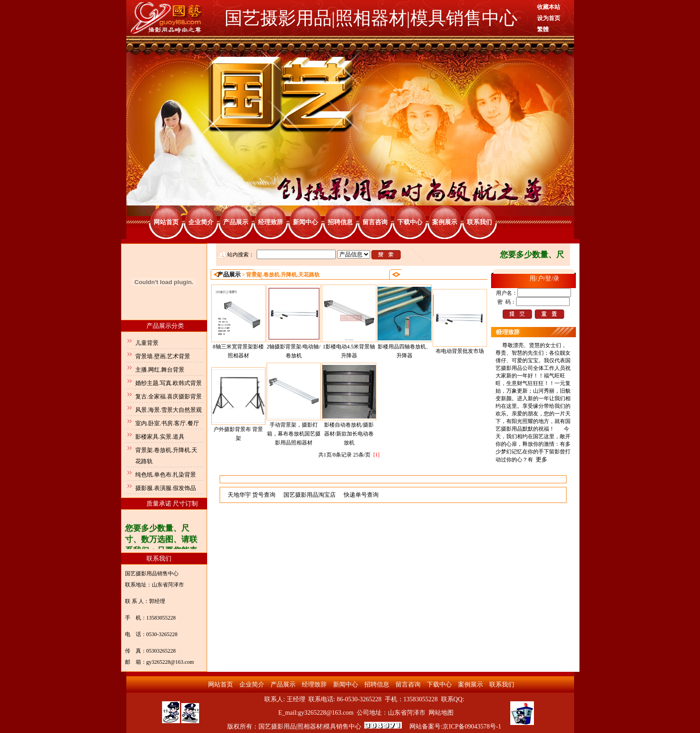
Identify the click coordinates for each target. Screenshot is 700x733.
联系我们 (479, 222)
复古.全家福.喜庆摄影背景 (169, 396)
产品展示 (236, 222)
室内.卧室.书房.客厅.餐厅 (167, 423)
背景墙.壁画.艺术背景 (163, 356)
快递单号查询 (361, 495)
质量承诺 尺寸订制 (172, 504)
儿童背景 (147, 343)
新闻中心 (305, 222)
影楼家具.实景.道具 (160, 437)
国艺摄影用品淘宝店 (310, 495)
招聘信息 (340, 222)
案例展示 (445, 222)
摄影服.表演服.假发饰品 (166, 488)
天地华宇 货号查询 (252, 495)
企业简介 (201, 222)
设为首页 (549, 18)
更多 (542, 459)
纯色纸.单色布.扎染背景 (166, 475)
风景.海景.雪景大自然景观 (169, 410)
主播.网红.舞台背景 (160, 370)
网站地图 (441, 713)
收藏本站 (549, 7)
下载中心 (410, 222)
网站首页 (166, 222)
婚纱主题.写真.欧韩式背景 (169, 383)
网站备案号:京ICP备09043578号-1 (455, 727)
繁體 (543, 29)
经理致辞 (271, 222)
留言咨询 (375, 222)
